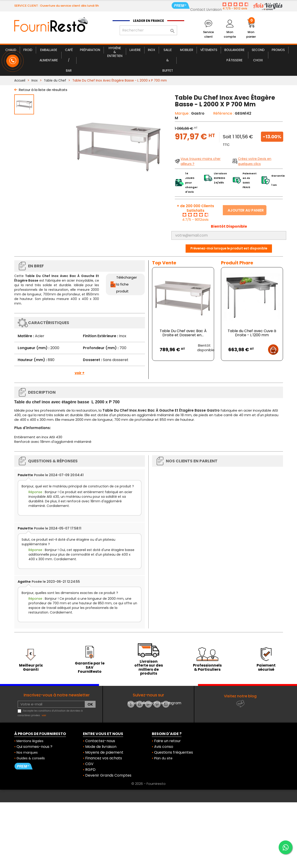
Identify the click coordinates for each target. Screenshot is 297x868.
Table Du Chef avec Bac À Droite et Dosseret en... (183, 333)
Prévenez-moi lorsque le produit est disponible (229, 248)
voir (44, 715)
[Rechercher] (148, 30)
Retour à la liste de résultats (43, 90)
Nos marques (27, 752)
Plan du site (163, 758)
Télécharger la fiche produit (127, 284)
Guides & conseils (31, 758)
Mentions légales (30, 741)
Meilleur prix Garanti (31, 667)
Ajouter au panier (246, 210)
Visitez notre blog (240, 696)
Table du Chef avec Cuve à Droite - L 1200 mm (252, 333)
